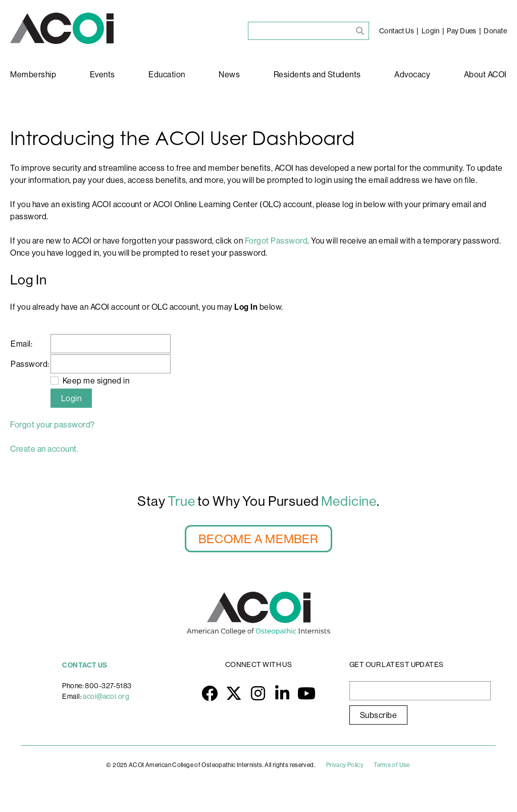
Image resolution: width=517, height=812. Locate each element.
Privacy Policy (345, 765)
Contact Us (397, 31)
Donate (495, 31)
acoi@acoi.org (106, 696)
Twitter (234, 693)
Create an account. (44, 449)
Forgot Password (276, 241)
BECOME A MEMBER (258, 539)
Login (431, 31)
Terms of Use (392, 765)
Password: (30, 364)
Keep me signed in (96, 380)
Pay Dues (462, 31)
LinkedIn (283, 693)
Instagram (258, 693)
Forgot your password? (53, 424)
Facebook (210, 693)
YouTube (307, 693)
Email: (21, 344)
